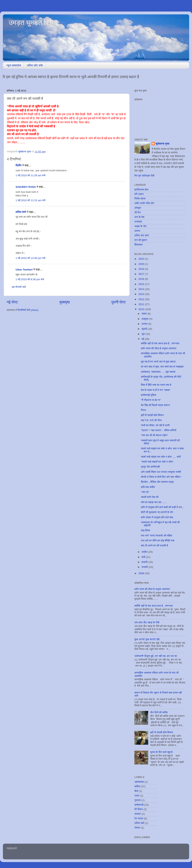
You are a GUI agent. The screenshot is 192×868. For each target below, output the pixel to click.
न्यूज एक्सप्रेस (14, 65)
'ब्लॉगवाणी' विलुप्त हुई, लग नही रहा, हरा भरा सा (156, 656)
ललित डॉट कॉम (35, 65)
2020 (142, 264)
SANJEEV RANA (26, 187)
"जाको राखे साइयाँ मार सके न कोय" (157, 462)
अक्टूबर (145, 319)
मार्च (144, 557)
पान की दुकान (141, 240)
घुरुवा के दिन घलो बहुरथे (161, 752)
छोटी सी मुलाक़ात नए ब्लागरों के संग (157, 512)
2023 (142, 259)
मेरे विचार (139, 809)
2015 (142, 284)
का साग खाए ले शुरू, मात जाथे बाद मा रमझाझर (162, 367)
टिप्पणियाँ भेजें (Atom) (28, 310)
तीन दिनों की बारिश (159, 712)
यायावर (138, 814)
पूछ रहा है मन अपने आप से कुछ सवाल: (158, 362)
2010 (142, 309)
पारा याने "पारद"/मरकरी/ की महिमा (157, 536)
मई (143, 339)
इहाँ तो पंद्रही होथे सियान (152, 415)
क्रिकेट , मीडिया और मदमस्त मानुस (157, 482)
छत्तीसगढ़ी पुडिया (149, 395)
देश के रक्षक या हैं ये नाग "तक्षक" (156, 390)
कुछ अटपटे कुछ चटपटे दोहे (147, 639)
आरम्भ (137, 231)
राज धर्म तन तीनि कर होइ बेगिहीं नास (158, 541)
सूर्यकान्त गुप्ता (162, 144)
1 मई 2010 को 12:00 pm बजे (30, 258)
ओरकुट (138, 208)
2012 (142, 299)
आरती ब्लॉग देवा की (150, 497)
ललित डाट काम (142, 235)
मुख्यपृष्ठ (65, 302)
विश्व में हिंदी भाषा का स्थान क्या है (156, 385)
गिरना (144, 410)
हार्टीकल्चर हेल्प (141, 190)
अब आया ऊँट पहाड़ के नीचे (147, 622)
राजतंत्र (138, 222)
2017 (142, 274)
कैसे (136, 791)
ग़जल (137, 796)
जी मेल (137, 212)
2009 (142, 573)
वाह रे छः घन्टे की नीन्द (151, 420)
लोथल (137, 828)
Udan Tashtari (24, 270)
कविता (137, 786)
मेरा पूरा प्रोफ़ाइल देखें (144, 176)
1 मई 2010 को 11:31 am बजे (30, 200)
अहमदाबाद (139, 782)
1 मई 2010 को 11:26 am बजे (30, 175)
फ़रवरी (145, 562)
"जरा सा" (145, 492)
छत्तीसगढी (139, 805)
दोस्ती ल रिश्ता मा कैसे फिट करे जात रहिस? (161, 477)
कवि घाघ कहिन (148, 487)
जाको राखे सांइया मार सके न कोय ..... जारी (161, 457)
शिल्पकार (139, 245)
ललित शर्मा (21, 212)
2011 (142, 304)
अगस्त (145, 324)
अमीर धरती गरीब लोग (144, 203)
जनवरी (145, 567)
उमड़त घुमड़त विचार (33, 23)
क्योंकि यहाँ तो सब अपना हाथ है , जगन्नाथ (160, 343)
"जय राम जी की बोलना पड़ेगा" (154, 435)
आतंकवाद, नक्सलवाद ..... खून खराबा (158, 372)
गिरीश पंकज (140, 199)
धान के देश (139, 217)
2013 (142, 294)
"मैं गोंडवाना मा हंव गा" (151, 400)
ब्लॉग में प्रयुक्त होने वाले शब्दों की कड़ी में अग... (163, 507)
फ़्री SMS (139, 194)
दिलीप (19, 165)
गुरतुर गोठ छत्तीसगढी (150, 467)
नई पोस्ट (12, 302)
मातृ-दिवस (146, 530)
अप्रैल (145, 552)
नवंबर (144, 314)
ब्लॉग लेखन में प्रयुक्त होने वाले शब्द (157, 517)
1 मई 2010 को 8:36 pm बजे (30, 279)
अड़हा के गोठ (140, 226)
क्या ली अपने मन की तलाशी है (154, 546)
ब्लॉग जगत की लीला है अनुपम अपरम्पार (159, 348)
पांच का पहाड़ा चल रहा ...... (154, 502)
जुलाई (144, 329)
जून (144, 334)
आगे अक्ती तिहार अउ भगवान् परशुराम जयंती (161, 472)
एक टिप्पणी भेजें (19, 287)
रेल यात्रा (139, 818)
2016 (142, 279)
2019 (142, 269)
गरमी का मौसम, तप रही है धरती (155, 425)
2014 (142, 289)
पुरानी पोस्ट (119, 302)
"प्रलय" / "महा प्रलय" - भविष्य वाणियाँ (159, 430)
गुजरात (138, 800)
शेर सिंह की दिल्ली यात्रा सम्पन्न (155, 405)
